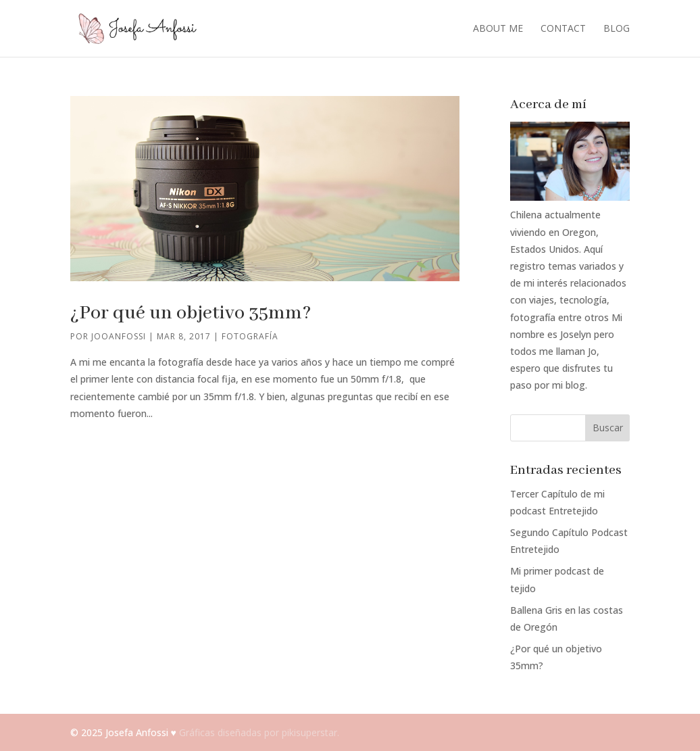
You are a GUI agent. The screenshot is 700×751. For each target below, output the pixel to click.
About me (498, 29)
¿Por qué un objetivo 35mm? (191, 313)
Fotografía (250, 336)
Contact (563, 29)
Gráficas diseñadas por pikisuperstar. (259, 732)
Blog (617, 29)
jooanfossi (119, 336)
